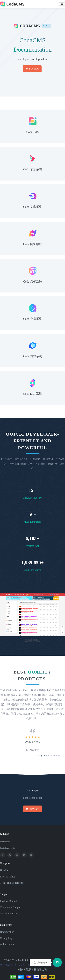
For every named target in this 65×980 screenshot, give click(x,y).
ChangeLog (6, 938)
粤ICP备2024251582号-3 (14, 965)
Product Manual (8, 901)
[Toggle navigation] (62, 4)
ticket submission (9, 914)
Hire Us (4, 870)
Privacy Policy (8, 877)
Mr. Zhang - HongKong (49, 755)
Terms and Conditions (11, 883)
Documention (7, 932)
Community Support (11, 907)
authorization (7, 944)
